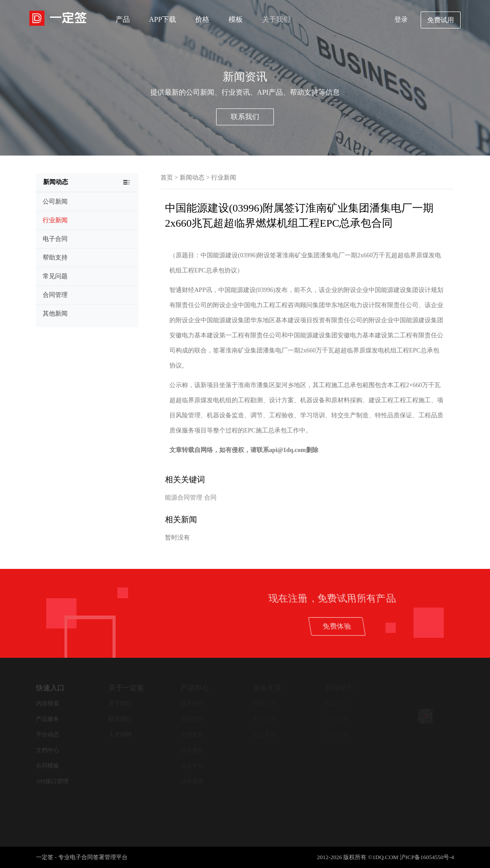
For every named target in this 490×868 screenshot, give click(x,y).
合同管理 (192, 719)
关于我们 (276, 19)
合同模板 (48, 766)
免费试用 (441, 20)
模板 (236, 19)
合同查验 (192, 734)
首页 (167, 178)
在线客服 (265, 734)
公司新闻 (337, 719)
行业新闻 (224, 178)
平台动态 (48, 734)
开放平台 (192, 766)
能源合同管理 (184, 498)
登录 (401, 20)
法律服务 (192, 781)
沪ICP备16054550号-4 (427, 857)
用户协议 (265, 719)
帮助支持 (265, 703)
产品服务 (48, 719)
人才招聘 (120, 734)
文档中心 (48, 750)
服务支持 (267, 688)
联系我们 (245, 117)
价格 (202, 19)
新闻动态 (192, 178)
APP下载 (163, 19)
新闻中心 (337, 703)
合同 (210, 498)
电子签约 (192, 703)
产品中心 (195, 688)
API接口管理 (52, 781)
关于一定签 (126, 688)
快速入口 (50, 688)
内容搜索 (48, 703)
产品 (123, 19)
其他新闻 (337, 734)
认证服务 (192, 750)
